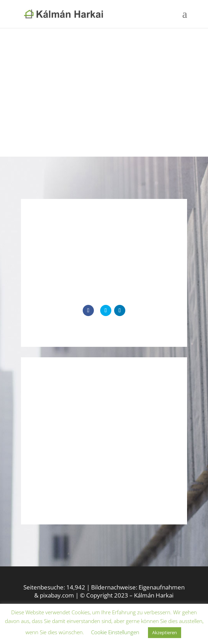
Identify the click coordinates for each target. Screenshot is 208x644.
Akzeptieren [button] (165, 632)
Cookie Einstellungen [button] (115, 632)
